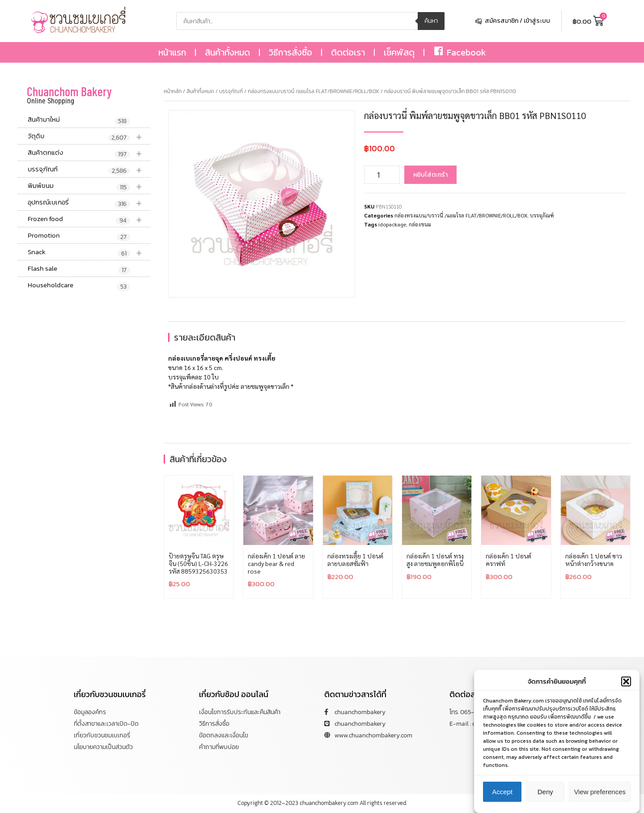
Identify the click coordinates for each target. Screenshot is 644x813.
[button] (626, 685)
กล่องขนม (420, 224)
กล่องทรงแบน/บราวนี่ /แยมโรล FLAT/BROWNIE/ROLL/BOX (314, 91)
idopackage (392, 224)
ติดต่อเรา (348, 52)
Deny (545, 795)
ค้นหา (431, 21)
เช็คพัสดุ (399, 52)
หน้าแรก (172, 52)
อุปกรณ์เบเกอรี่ (89, 202)
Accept (502, 795)
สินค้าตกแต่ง (89, 153)
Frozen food (89, 219)
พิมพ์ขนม (89, 186)
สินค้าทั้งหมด (227, 52)
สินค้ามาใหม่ (79, 120)
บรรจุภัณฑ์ (89, 169)
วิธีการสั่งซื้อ (290, 52)
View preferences (600, 795)
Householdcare (79, 285)
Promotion (79, 236)
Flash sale (79, 269)
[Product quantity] (382, 175)
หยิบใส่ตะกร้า (430, 175)
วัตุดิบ (89, 136)
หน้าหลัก (173, 91)
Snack (89, 252)
